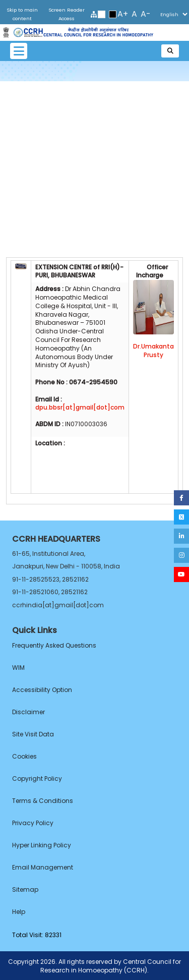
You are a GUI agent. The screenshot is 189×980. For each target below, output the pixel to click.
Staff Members (94, 151)
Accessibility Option (42, 690)
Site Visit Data (33, 734)
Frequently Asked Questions (54, 645)
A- (146, 14)
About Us (95, 116)
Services (95, 168)
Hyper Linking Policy (42, 845)
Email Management (43, 867)
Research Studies (95, 186)
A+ (123, 14)
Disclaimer (28, 712)
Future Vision (94, 221)
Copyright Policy (37, 779)
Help (19, 912)
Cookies (24, 756)
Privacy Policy (33, 823)
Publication (94, 204)
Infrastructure (94, 133)
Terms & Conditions (43, 801)
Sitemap (25, 889)
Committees (95, 239)
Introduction (95, 98)
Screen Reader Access (67, 14)
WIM (18, 668)
